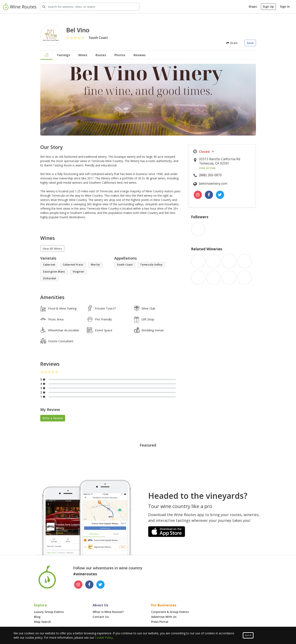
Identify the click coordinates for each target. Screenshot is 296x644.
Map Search (43, 622)
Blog (37, 617)
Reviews (140, 55)
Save (250, 43)
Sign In (285, 6)
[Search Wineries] (90, 7)
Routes (101, 55)
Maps (253, 6)
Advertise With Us (164, 617)
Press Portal (160, 622)
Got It (248, 635)
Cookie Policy (104, 638)
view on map (207, 168)
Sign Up (268, 6)
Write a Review (53, 418)
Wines (83, 55)
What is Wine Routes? (108, 612)
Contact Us (101, 617)
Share (232, 43)
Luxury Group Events (49, 612)
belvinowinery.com (213, 184)
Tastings (63, 55)
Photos (120, 55)
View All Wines (52, 249)
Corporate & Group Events (170, 612)
